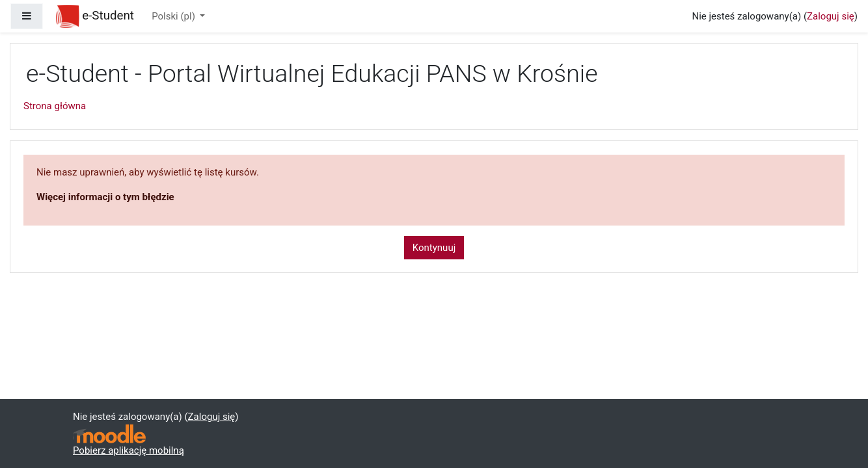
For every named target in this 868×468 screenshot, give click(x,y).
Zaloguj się (831, 16)
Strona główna (55, 106)
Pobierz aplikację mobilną (129, 450)
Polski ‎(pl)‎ (174, 16)
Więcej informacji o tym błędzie (105, 197)
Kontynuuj (434, 248)
